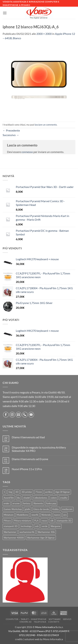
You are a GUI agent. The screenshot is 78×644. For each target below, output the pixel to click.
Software (55, 619)
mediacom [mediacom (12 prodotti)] (67, 509)
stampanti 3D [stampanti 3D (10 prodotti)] (11, 526)
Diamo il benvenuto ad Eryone (30, 459)
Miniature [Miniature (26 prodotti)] (9, 515)
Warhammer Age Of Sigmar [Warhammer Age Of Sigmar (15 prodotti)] (41, 538)
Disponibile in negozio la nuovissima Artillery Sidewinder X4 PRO (39, 449)
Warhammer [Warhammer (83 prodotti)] (10, 532)
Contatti (54, 622)
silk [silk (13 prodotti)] (52, 521)
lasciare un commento (46, 125)
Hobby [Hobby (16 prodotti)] (56, 509)
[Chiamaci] (25, 415)
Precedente (11, 130)
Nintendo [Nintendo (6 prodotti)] (46, 515)
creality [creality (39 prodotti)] (64, 498)
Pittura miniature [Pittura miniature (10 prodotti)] (22, 521)
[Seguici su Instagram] (12, 415)
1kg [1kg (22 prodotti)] (10, 492)
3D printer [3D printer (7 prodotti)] (27, 492)
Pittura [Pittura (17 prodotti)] (7, 521)
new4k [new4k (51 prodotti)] (35, 515)
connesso (27, 152)
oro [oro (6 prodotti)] (65, 515)
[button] (5, 13)
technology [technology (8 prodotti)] (26, 526)
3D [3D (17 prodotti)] (17, 492)
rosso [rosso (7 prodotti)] (44, 521)
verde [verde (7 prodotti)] (45, 526)
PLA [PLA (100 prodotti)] (36, 521)
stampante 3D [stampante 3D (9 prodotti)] (64, 521)
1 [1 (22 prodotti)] (4, 492)
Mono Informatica (53, 639)
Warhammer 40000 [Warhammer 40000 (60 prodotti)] (14, 538)
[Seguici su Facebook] (6, 415)
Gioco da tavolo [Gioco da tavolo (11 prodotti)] (41, 509)
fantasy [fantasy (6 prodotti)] (27, 503)
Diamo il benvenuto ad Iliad (28, 437)
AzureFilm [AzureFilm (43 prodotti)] (9, 498)
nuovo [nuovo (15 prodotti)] (57, 515)
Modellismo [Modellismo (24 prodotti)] (22, 515)
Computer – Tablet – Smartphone (26, 619)
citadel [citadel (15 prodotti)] (27, 498)
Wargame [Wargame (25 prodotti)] (56, 526)
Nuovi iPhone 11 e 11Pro (27, 469)
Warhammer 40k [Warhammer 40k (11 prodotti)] (46, 532)
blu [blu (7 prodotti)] (19, 498)
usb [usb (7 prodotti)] (37, 526)
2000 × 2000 (44, 34)
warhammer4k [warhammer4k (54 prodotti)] (27, 532)
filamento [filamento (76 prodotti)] (38, 503)
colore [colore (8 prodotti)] (54, 498)
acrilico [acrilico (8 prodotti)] (49, 492)
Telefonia (40, 622)
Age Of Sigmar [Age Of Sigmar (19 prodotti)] (63, 492)
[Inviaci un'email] (19, 415)
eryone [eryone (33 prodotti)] (16, 503)
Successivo (11, 135)
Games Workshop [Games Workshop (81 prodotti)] (13, 509)
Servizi (67, 619)
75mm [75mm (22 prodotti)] (39, 492)
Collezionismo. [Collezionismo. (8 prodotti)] (40, 498)
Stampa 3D (26, 622)
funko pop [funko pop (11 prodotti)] (51, 503)
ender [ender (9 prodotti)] (7, 503)
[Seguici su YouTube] (31, 415)
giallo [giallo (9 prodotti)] (28, 509)
